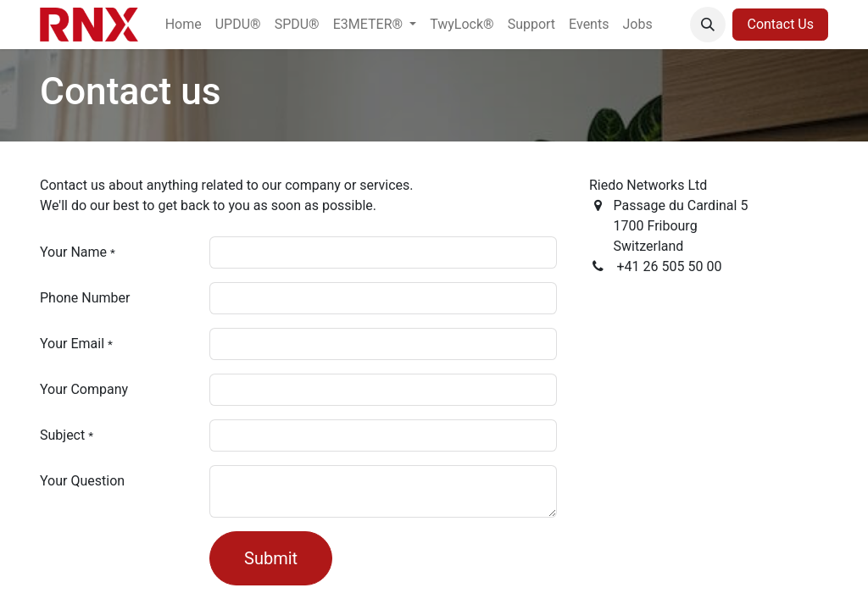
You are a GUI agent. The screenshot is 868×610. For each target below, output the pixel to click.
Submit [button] (271, 558)
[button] (708, 25)
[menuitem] (184, 25)
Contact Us (780, 24)
